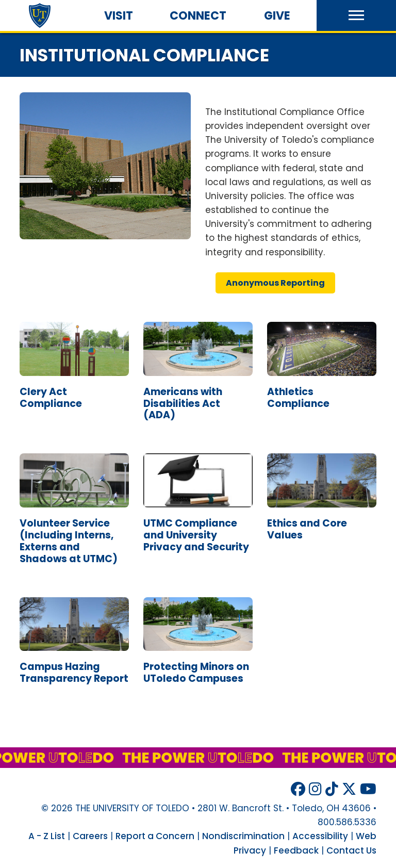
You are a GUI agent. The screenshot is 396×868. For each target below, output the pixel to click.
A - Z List (47, 836)
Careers (90, 836)
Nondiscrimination (243, 836)
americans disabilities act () (183, 404)
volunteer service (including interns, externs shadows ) (69, 541)
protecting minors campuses (196, 673)
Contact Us (351, 850)
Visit (119, 16)
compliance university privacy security (196, 535)
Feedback (296, 850)
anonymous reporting (275, 283)
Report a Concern (155, 836)
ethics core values (307, 529)
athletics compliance (298, 398)
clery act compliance (51, 398)
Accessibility (320, 836)
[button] (356, 15)
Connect (198, 16)
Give (277, 16)
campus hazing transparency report (74, 673)
